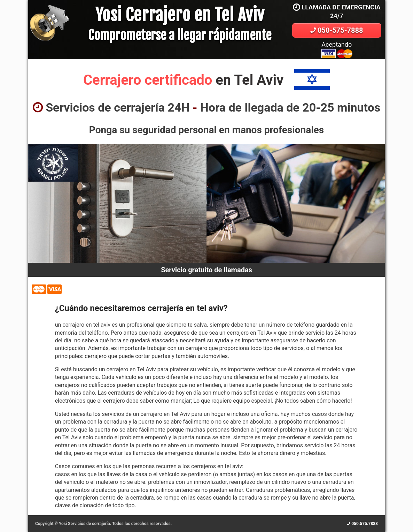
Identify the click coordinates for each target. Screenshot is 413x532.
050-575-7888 (337, 30)
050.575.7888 (363, 524)
